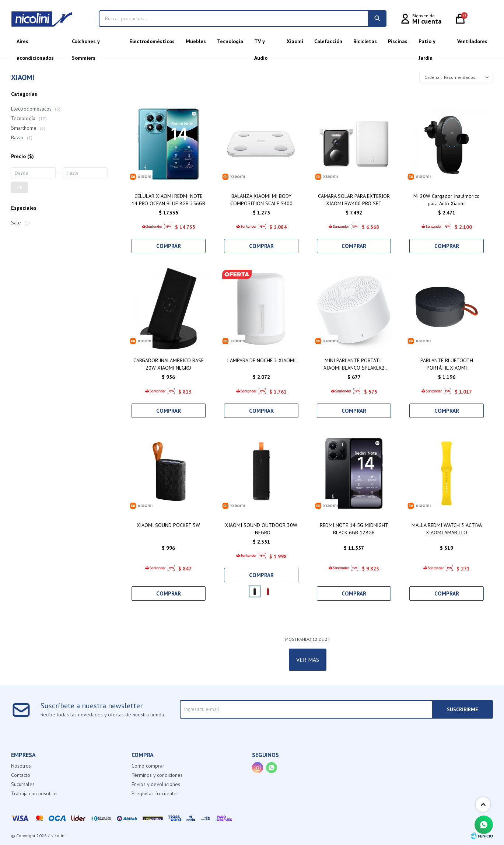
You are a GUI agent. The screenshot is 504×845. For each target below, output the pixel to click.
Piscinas (398, 41)
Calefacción (328, 41)
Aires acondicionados (35, 44)
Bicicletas (365, 41)
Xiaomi (295, 41)
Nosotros (21, 766)
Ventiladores (472, 41)
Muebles (196, 41)
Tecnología (230, 41)
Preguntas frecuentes (155, 793)
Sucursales (23, 784)
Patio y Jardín (427, 44)
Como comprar (148, 766)
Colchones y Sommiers (86, 44)
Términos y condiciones (157, 775)
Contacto (21, 775)
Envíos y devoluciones (156, 784)
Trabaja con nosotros (34, 793)
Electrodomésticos (152, 41)
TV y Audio (261, 44)
